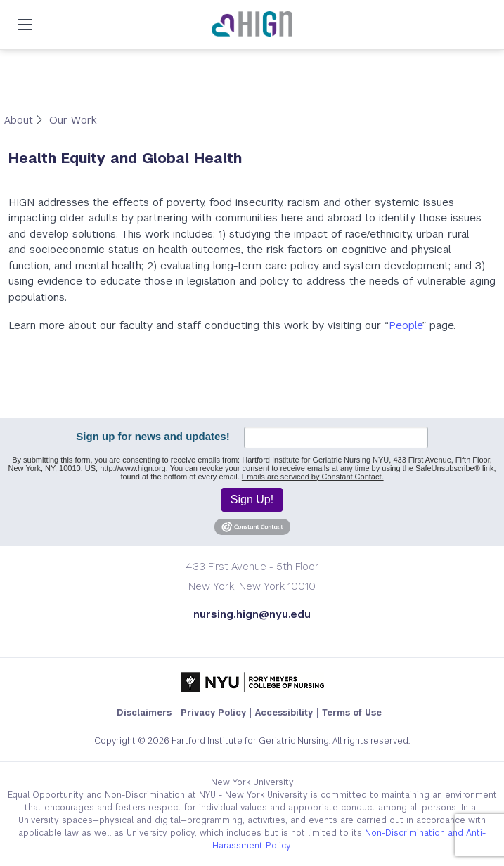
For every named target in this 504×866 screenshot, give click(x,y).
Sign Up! (252, 499)
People (406, 325)
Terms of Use (352, 713)
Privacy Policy (213, 713)
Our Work (73, 120)
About (20, 120)
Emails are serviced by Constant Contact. (313, 477)
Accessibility (284, 713)
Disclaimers (144, 713)
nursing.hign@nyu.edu (252, 614)
